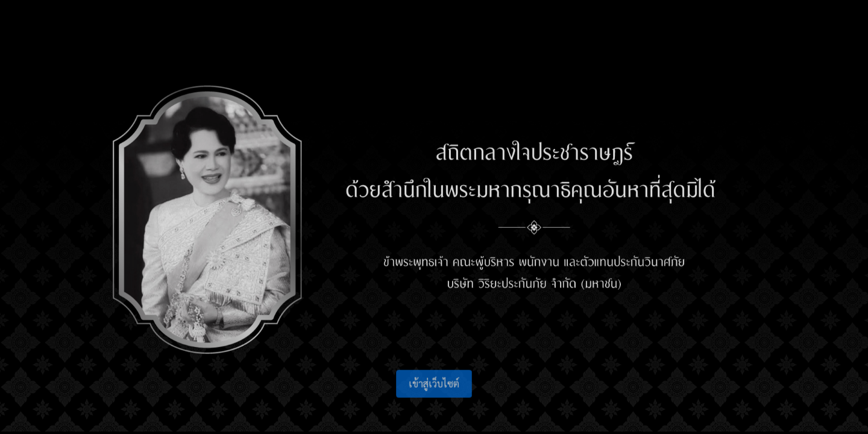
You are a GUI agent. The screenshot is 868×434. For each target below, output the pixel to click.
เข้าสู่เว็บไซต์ (434, 387)
